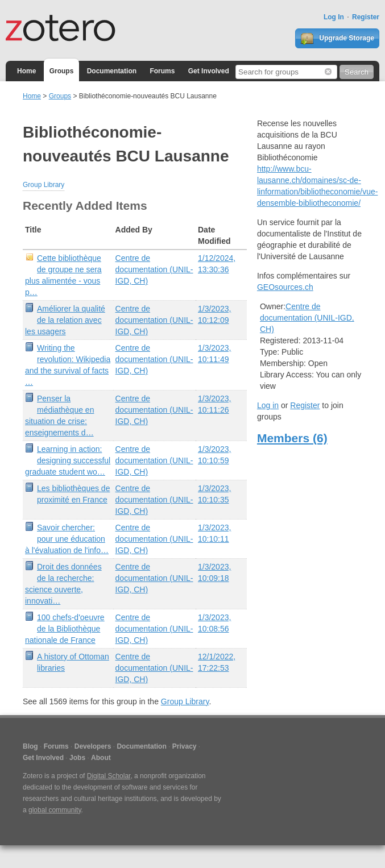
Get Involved (209, 71)
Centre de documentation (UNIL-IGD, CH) (154, 269)
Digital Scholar (109, 776)
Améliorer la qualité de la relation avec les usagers (65, 320)
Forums (162, 71)
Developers (93, 746)
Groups (62, 71)
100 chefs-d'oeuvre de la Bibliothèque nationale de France (65, 629)
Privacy (185, 746)
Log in (268, 405)
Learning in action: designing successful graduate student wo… (68, 460)
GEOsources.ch (285, 287)
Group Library (44, 185)
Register (366, 17)
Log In (334, 17)
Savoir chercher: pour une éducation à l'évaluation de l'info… (67, 539)
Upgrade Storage (337, 39)
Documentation (112, 71)
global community (55, 810)
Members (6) (292, 438)
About (101, 758)
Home (26, 71)
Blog (30, 746)
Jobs (77, 758)
